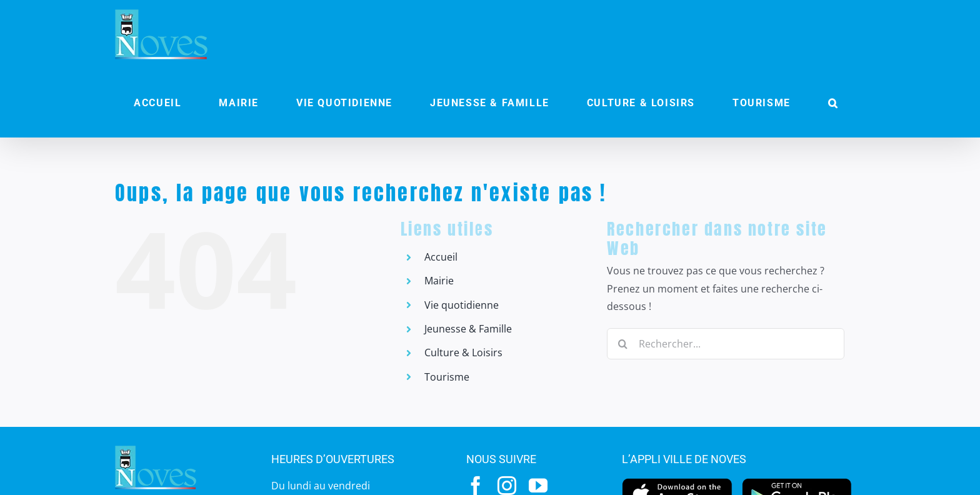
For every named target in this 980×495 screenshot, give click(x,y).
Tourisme (447, 377)
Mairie (439, 281)
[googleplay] (797, 481)
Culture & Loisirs (463, 352)
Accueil (441, 257)
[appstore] (677, 481)
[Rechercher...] (726, 344)
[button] (833, 103)
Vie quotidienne (462, 305)
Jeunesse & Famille (468, 329)
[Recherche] (622, 344)
